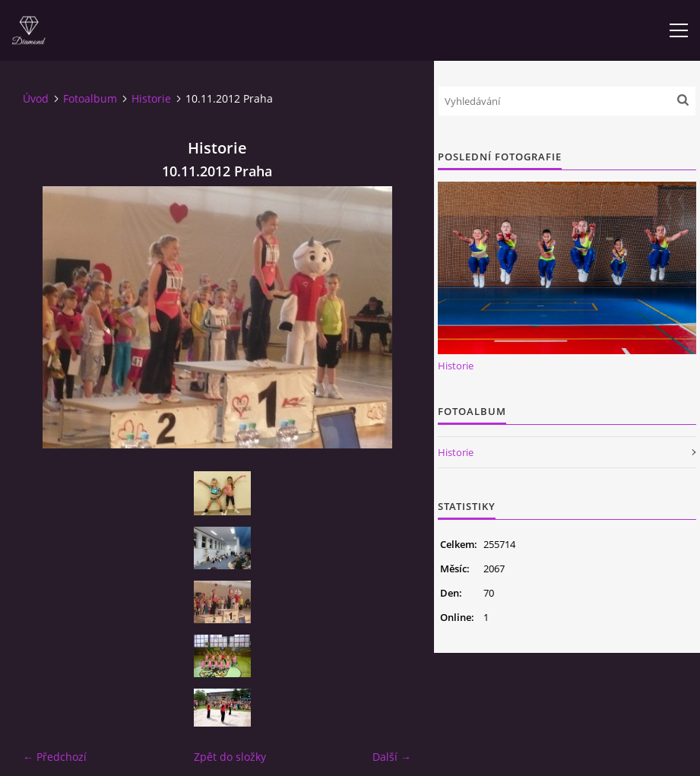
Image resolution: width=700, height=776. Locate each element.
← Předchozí (55, 757)
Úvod (36, 98)
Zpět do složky (230, 757)
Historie (151, 98)
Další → (392, 757)
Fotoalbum (90, 98)
